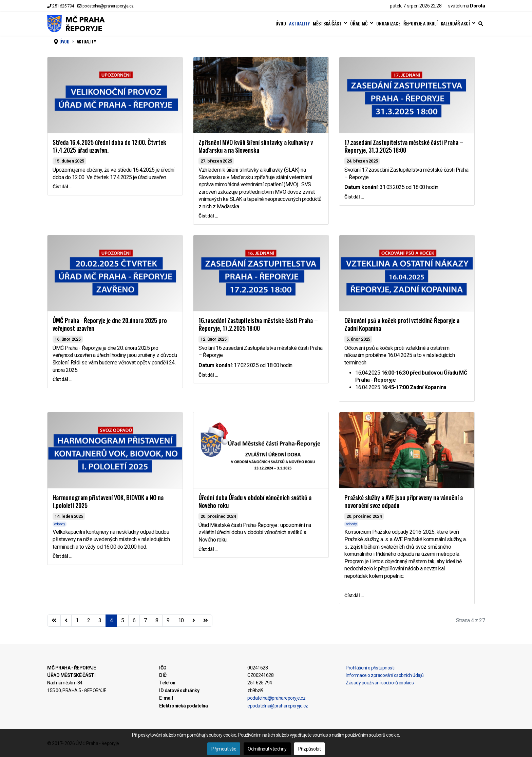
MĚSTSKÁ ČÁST (327, 23)
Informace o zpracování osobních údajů (385, 675)
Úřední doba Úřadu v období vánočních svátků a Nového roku (255, 501)
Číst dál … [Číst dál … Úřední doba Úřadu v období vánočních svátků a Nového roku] (208, 549)
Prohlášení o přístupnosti (370, 668)
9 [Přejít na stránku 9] (168, 620)
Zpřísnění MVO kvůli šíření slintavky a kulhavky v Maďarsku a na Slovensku (256, 146)
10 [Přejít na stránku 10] (181, 620)
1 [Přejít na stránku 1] (77, 620)
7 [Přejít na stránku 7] (145, 620)
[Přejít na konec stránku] (206, 621)
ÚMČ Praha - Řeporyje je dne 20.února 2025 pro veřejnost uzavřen (110, 324)
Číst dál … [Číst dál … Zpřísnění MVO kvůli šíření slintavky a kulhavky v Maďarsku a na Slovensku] (208, 216)
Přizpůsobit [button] (310, 749)
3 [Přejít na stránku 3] (100, 620)
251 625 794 (63, 6)
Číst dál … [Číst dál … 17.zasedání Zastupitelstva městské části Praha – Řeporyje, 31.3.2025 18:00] (354, 197)
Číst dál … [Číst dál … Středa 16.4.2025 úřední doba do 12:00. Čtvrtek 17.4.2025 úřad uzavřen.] (62, 187)
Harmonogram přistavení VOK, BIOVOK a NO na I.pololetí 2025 (108, 501)
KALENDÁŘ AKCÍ (455, 23)
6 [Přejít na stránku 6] (134, 620)
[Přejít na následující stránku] (194, 621)
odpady (60, 524)
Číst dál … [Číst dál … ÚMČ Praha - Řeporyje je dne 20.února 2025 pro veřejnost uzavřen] (62, 379)
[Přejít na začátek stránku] (54, 621)
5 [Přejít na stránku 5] (123, 620)
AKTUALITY (299, 23)
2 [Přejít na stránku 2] (89, 620)
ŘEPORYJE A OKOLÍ (421, 23)
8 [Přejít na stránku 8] (157, 620)
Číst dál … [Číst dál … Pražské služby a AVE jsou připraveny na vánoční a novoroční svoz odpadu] (354, 595)
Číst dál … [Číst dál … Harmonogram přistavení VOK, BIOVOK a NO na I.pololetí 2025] (62, 556)
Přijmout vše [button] (224, 749)
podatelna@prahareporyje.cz (108, 6)
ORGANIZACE (388, 23)
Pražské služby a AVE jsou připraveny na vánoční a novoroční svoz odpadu (404, 501)
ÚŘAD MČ (359, 23)
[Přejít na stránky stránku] (66, 621)
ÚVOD (281, 23)
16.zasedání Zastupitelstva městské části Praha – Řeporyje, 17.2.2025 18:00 (258, 324)
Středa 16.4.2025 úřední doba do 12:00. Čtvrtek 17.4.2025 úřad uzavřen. (109, 146)
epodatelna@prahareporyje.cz (278, 706)
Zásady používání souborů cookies (380, 683)
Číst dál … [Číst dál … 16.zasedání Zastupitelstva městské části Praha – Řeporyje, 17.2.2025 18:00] (208, 375)
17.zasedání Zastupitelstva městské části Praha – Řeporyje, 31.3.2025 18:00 (404, 146)
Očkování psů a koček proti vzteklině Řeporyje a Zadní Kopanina (402, 324)
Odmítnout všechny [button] (267, 749)
